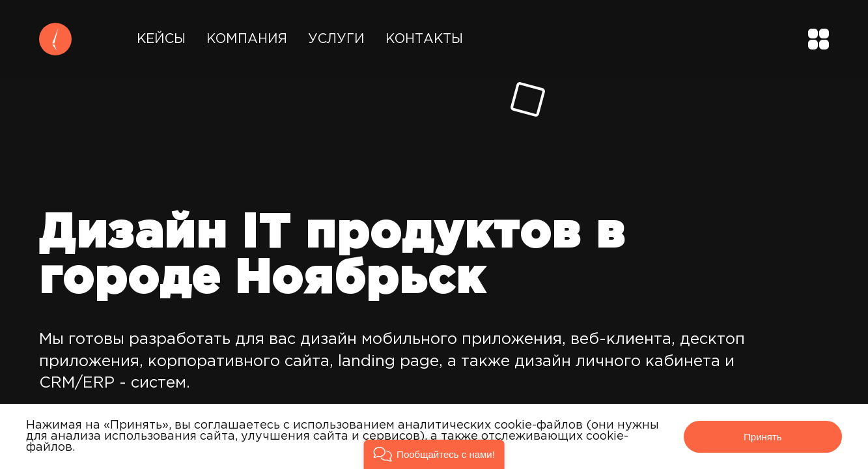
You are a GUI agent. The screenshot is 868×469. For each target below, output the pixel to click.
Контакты (424, 39)
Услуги (336, 39)
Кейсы (161, 39)
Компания (247, 39)
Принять (763, 437)
